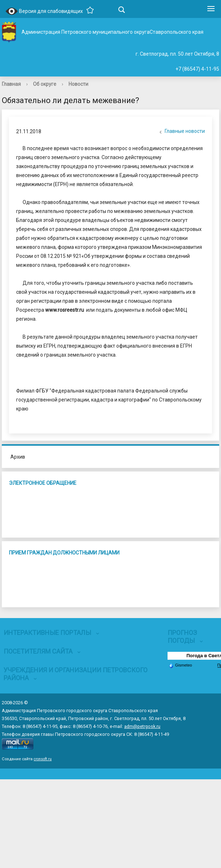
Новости (78, 84)
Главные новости (181, 132)
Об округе (45, 84)
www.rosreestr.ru (65, 310)
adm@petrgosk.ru (142, 726)
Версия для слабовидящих (44, 12)
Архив (18, 457)
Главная (11, 84)
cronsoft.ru (43, 759)
